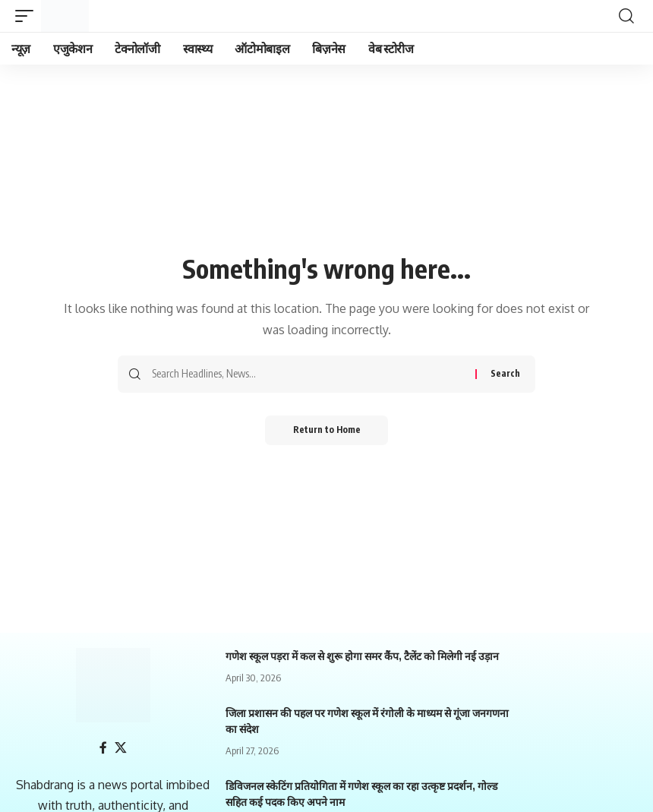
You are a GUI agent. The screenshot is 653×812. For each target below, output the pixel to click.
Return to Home (327, 430)
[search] (626, 16)
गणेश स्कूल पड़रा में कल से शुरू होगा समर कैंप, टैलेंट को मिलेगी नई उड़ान (362, 656)
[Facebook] (103, 748)
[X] (121, 748)
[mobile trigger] (28, 16)
